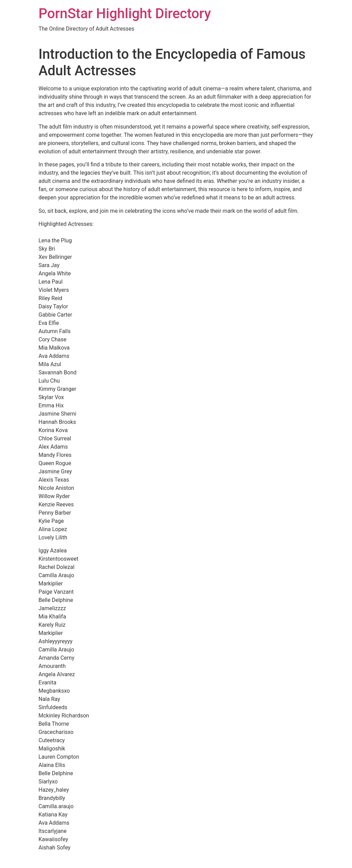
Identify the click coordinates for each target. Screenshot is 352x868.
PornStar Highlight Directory (125, 14)
